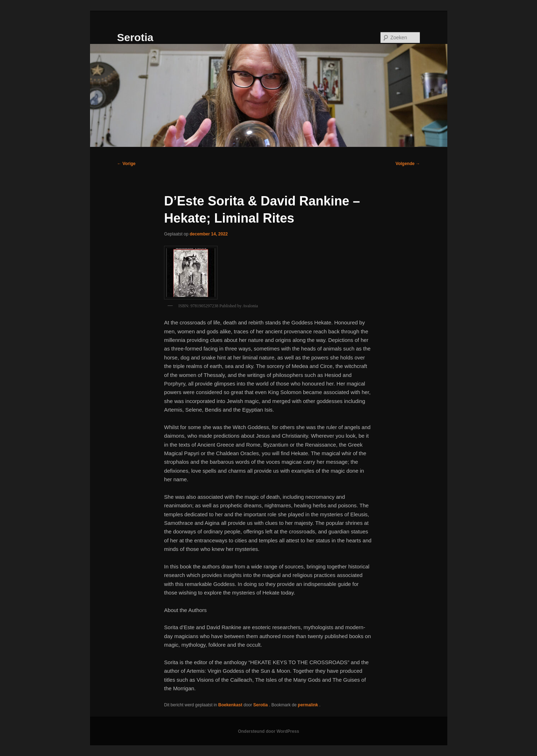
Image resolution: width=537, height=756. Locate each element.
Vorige (126, 164)
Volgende (408, 164)
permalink (309, 705)
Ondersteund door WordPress (268, 731)
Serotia (135, 37)
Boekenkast (230, 705)
